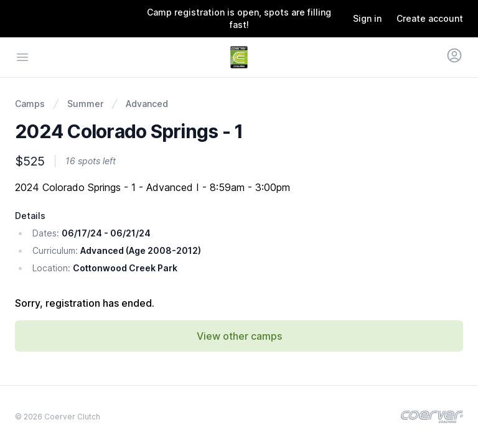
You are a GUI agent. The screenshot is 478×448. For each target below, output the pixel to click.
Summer (85, 104)
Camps (30, 104)
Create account (430, 18)
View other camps (239, 336)
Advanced (147, 104)
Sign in (367, 18)
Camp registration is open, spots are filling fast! (239, 18)
